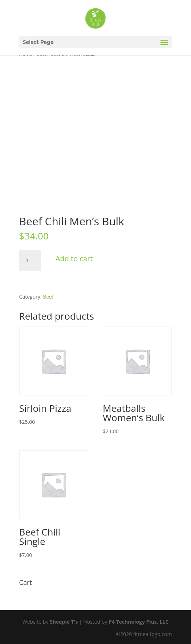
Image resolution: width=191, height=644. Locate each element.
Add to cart (74, 259)
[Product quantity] (30, 261)
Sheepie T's (64, 622)
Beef (48, 297)
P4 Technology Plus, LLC (139, 622)
